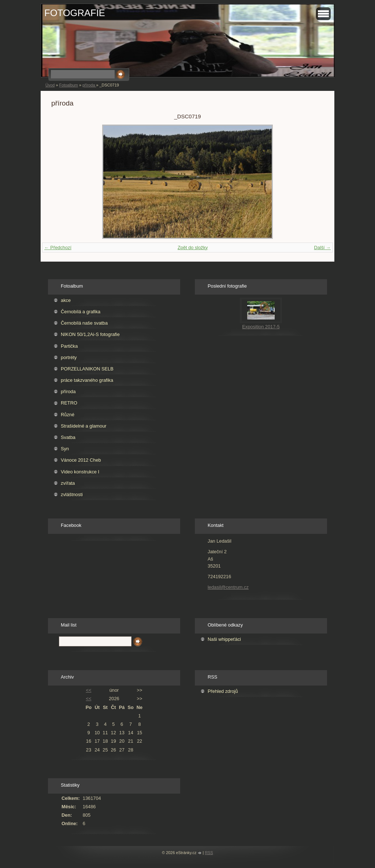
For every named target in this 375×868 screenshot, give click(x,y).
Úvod (50, 85)
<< (88, 690)
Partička (69, 346)
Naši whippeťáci (224, 639)
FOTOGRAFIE (75, 13)
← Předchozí (58, 248)
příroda (89, 85)
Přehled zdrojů (223, 691)
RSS (209, 853)
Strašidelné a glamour (83, 426)
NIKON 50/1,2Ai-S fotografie (90, 334)
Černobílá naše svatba (84, 323)
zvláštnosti (72, 494)
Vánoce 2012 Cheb (81, 460)
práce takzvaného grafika (87, 380)
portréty (69, 357)
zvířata (68, 483)
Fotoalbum (68, 85)
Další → (322, 248)
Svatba (68, 437)
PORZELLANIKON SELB (87, 369)
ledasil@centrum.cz (228, 587)
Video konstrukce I (80, 472)
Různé (68, 415)
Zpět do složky (193, 248)
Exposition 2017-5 (261, 327)
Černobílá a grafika (81, 312)
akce (66, 300)
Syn (65, 449)
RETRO (69, 403)
